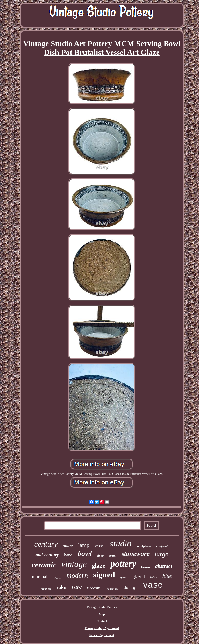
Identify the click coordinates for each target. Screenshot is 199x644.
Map (102, 614)
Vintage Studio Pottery (102, 607)
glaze (98, 566)
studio (121, 543)
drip (101, 555)
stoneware (136, 554)
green (124, 577)
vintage (74, 564)
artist (113, 556)
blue (167, 576)
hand (68, 555)
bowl (85, 553)
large (161, 554)
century (46, 544)
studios (58, 578)
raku (62, 587)
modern (77, 575)
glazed (139, 577)
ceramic (44, 565)
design (131, 588)
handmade (112, 589)
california (163, 546)
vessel (100, 546)
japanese (46, 589)
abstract (164, 566)
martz (68, 546)
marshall (40, 577)
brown (145, 567)
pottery (123, 564)
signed (104, 575)
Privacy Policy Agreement (102, 628)
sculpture (144, 546)
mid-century (47, 555)
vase (153, 585)
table (154, 577)
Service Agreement (102, 635)
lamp (84, 545)
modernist (94, 588)
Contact (102, 621)
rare (77, 587)
